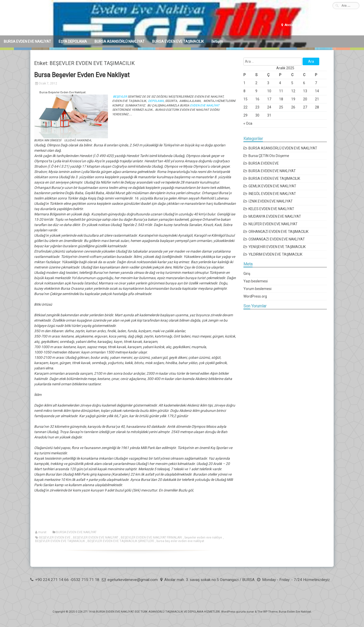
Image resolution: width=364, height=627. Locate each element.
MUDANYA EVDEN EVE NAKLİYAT (275, 216)
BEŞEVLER (120, 97)
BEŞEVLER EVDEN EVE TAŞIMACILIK (60, 541)
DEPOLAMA (156, 101)
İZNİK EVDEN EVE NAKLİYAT (271, 201)
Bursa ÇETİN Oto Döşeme (269, 156)
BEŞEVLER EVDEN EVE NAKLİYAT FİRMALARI (151, 538)
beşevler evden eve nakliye (203, 538)
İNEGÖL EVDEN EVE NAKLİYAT (272, 194)
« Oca (248, 123)
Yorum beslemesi (257, 289)
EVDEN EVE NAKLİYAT (205, 105)
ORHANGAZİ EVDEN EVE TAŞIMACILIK (278, 232)
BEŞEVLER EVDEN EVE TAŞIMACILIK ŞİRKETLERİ (121, 541)
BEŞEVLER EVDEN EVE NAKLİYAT (96, 538)
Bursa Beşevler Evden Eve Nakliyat (82, 75)
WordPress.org (255, 296)
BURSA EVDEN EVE (264, 163)
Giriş (247, 274)
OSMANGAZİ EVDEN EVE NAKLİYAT (277, 239)
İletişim (217, 41)
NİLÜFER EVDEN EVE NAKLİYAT (273, 224)
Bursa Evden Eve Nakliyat (295, 612)
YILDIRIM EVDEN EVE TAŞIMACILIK (275, 254)
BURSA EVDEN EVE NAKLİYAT (27, 41)
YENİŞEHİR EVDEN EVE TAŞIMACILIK (277, 247)
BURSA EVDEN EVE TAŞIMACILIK (178, 41)
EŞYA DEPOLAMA (73, 41)
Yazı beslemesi (256, 281)
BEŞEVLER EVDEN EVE (55, 538)
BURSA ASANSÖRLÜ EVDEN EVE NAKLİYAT (283, 148)
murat (42, 532)
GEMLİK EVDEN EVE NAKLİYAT (272, 186)
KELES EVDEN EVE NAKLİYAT (271, 209)
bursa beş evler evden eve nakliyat (180, 541)
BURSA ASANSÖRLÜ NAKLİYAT (120, 41)
